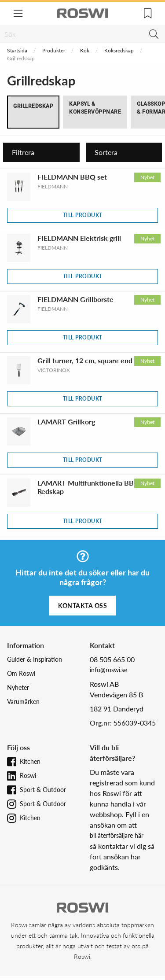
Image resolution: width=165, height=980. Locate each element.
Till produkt (83, 215)
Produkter (54, 50)
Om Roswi (21, 673)
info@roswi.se (108, 670)
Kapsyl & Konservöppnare (95, 108)
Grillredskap (33, 106)
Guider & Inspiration (35, 659)
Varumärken (23, 702)
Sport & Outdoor (43, 790)
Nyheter (18, 687)
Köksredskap (119, 50)
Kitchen (30, 761)
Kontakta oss (82, 606)
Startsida (17, 50)
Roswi (28, 776)
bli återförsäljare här (117, 835)
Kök (85, 50)
